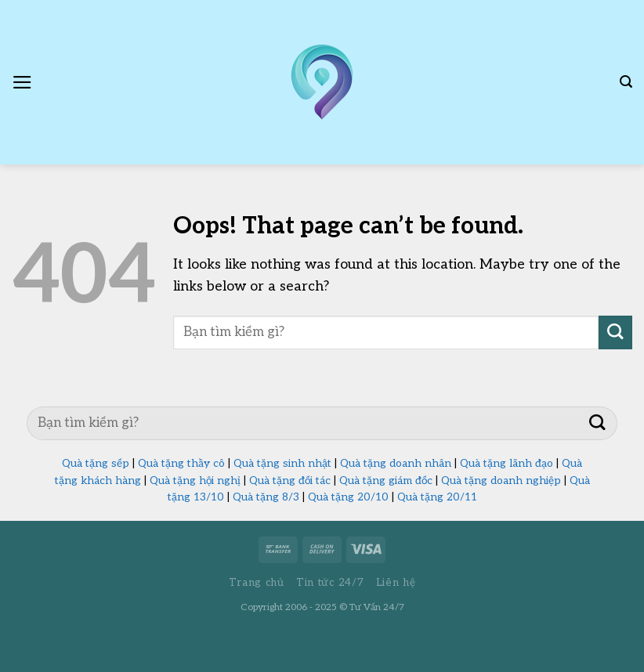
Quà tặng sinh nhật (282, 464)
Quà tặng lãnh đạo (507, 464)
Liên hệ (396, 583)
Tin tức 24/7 (330, 583)
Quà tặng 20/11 (437, 497)
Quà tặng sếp (96, 464)
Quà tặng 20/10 (348, 497)
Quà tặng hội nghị (195, 481)
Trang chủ (257, 583)
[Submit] (615, 332)
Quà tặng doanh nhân (396, 464)
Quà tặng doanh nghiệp (501, 481)
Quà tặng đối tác (290, 481)
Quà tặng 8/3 (266, 497)
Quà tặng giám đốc (386, 481)
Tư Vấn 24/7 (377, 607)
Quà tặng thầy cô (181, 464)
